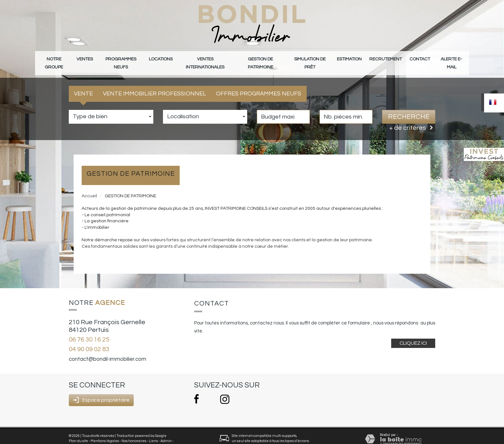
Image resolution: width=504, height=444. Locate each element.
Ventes (86, 58)
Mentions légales (105, 432)
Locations (162, 58)
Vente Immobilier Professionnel (154, 84)
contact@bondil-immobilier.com (108, 350)
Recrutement (387, 58)
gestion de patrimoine (262, 58)
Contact (419, 58)
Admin (166, 432)
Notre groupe (54, 58)
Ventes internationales (206, 58)
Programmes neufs (122, 58)
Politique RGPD (81, 436)
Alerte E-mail (451, 58)
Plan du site (78, 432)
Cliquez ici (413, 333)
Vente (83, 84)
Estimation (353, 58)
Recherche (409, 107)
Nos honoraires (134, 432)
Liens (153, 432)
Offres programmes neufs (259, 84)
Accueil (89, 186)
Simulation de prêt (313, 58)
